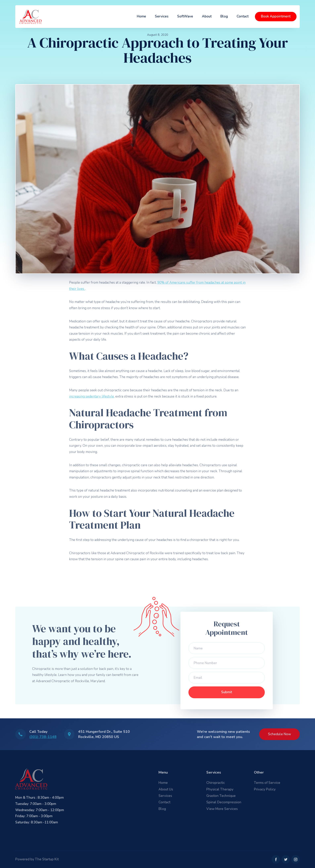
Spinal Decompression (224, 802)
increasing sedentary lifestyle (92, 396)
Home (141, 16)
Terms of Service (267, 783)
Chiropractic (216, 783)
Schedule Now (279, 734)
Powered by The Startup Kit (37, 859)
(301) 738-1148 (43, 737)
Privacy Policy (265, 789)
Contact (243, 16)
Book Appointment (276, 16)
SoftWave (185, 16)
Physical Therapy (220, 789)
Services (162, 16)
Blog (224, 16)
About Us (166, 789)
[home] (31, 17)
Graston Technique (221, 796)
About (207, 16)
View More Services (222, 809)
